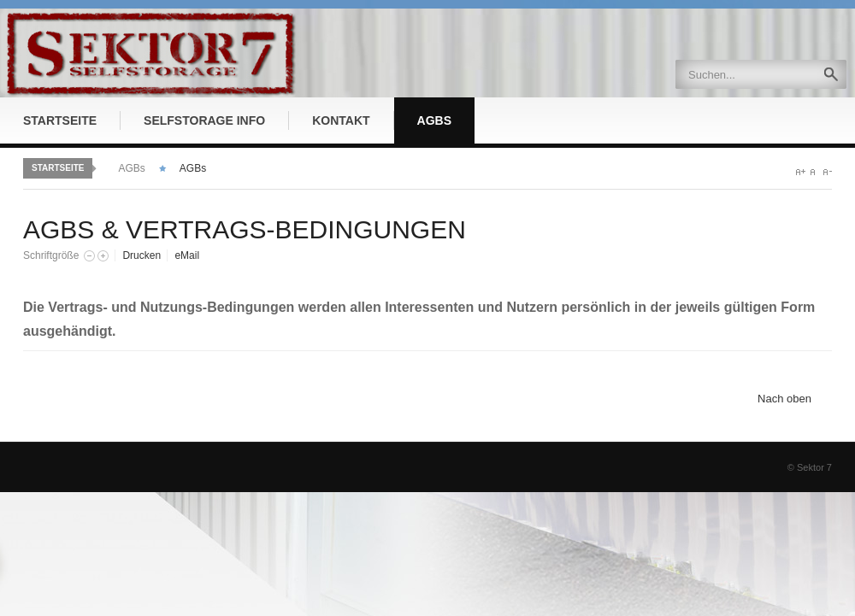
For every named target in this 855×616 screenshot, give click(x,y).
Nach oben (784, 399)
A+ (801, 172)
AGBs (131, 168)
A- (827, 172)
